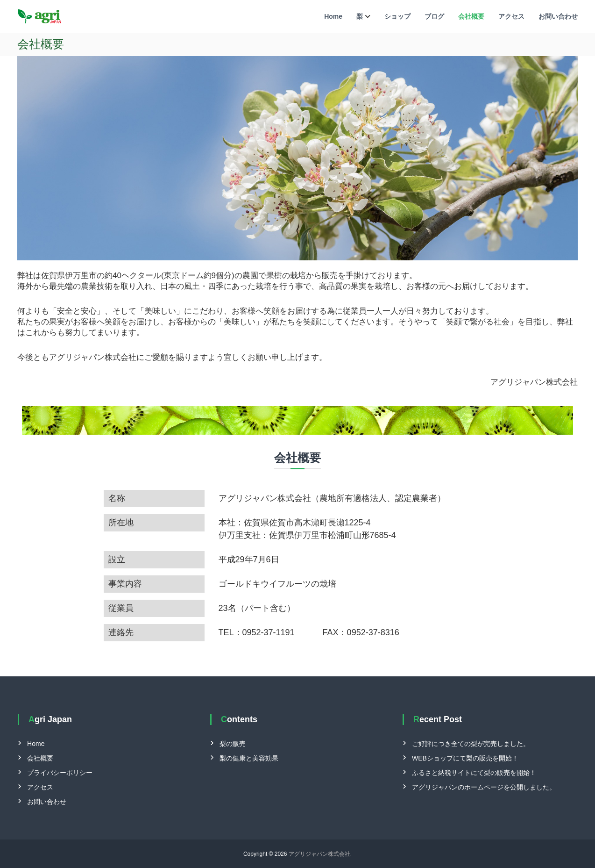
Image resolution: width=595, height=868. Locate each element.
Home (333, 16)
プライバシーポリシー (60, 773)
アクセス (511, 16)
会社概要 (471, 16)
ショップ (397, 16)
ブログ (434, 16)
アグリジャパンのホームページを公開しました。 (484, 787)
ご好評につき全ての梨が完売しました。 (471, 744)
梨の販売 (233, 744)
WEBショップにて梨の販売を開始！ (465, 758)
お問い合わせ (558, 16)
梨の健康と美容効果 (249, 758)
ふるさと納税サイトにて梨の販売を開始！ (474, 773)
